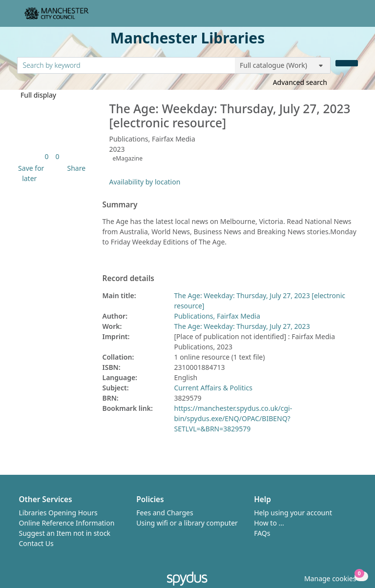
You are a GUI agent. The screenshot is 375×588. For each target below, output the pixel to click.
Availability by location (145, 182)
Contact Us (36, 543)
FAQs (262, 533)
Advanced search (300, 82)
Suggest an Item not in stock (65, 533)
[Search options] (283, 65)
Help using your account (293, 513)
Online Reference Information (67, 523)
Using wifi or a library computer (187, 523)
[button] (30, 173)
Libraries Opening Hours (58, 513)
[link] (46, 156)
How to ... (269, 523)
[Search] (347, 63)
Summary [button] (120, 205)
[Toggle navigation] (353, 17)
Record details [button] (128, 279)
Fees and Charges (165, 513)
